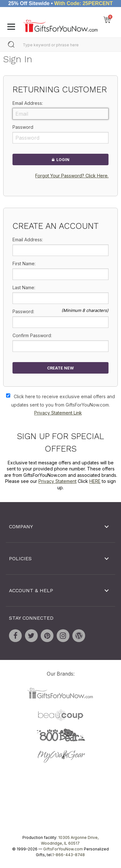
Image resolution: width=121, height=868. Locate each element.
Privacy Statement (57, 481)
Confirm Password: (32, 335)
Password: (23, 311)
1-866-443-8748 (69, 855)
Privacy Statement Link (58, 413)
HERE (95, 481)
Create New (60, 368)
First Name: (24, 263)
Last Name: (24, 287)
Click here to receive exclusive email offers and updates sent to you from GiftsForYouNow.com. (63, 405)
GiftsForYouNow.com (63, 849)
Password (23, 127)
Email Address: (28, 103)
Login (61, 159)
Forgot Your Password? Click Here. (72, 176)
